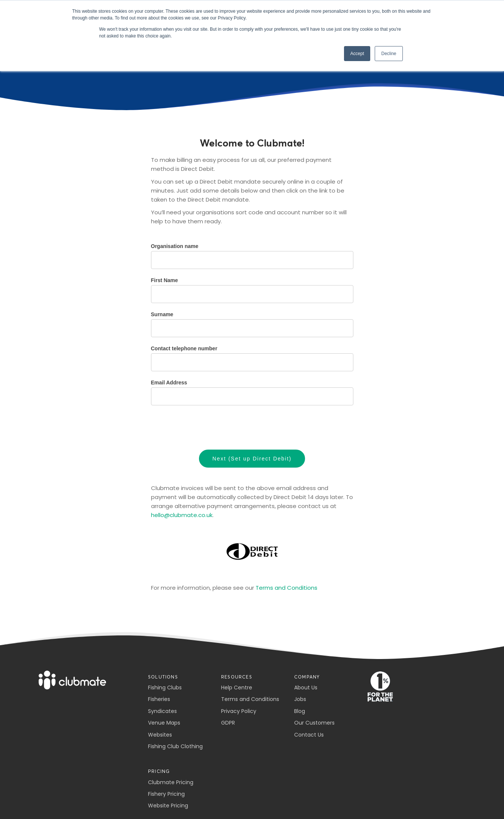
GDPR (228, 723)
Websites (160, 735)
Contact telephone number (184, 348)
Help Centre (237, 687)
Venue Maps (164, 723)
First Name (165, 280)
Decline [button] (389, 54)
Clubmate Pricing (171, 782)
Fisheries (159, 699)
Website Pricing (168, 806)
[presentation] (208, 427)
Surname (162, 314)
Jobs (300, 699)
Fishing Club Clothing (175, 746)
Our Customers (314, 723)
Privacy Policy (239, 711)
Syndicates (162, 711)
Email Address (169, 383)
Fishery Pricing (166, 794)
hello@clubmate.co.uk (182, 515)
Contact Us (309, 735)
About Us (306, 687)
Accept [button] (357, 54)
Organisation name (175, 246)
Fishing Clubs (165, 687)
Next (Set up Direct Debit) (252, 459)
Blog (300, 711)
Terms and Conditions (286, 588)
